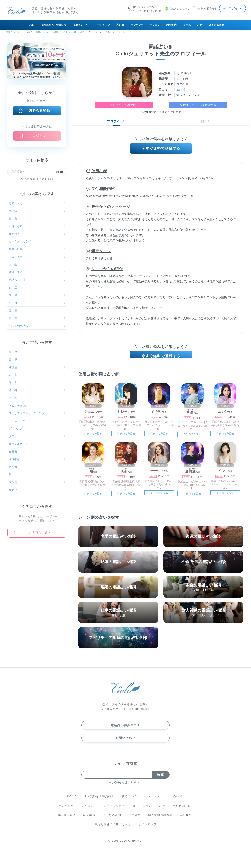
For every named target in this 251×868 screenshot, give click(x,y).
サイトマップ (148, 830)
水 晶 (37, 398)
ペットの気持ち (37, 326)
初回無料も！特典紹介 (54, 25)
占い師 (120, 25)
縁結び (37, 490)
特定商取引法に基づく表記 (112, 830)
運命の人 (37, 234)
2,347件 (182, 89)
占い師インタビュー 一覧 (118, 811)
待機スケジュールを (198, 105)
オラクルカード (37, 444)
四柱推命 (37, 459)
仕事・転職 (37, 249)
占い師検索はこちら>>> (37, 179)
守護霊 (37, 367)
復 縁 (37, 211)
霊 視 (37, 360)
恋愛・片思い (37, 203)
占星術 (37, 451)
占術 (200, 25)
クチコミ (155, 25)
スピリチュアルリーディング (37, 413)
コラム (187, 25)
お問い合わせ (125, 743)
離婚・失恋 (37, 272)
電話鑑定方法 (65, 821)
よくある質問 (216, 25)
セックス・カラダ (37, 241)
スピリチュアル (37, 406)
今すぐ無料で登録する (161, 149)
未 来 (37, 375)
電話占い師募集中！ (125, 730)
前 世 (37, 383)
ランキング (137, 25)
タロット (37, 436)
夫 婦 (37, 295)
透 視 (37, 390)
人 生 (37, 264)
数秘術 (37, 467)
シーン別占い (102, 25)
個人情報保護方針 (161, 821)
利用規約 (135, 821)
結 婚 (37, 218)
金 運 (37, 318)
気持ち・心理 (37, 280)
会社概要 (187, 821)
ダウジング (37, 428)
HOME (31, 25)
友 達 (37, 287)
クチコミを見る (93, 437)
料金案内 (172, 25)
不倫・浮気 (37, 226)
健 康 (37, 310)
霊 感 (37, 352)
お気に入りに (124, 105)
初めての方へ (81, 25)
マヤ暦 (37, 482)
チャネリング (37, 421)
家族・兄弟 (37, 257)
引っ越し (37, 303)
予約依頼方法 (183, 811)
